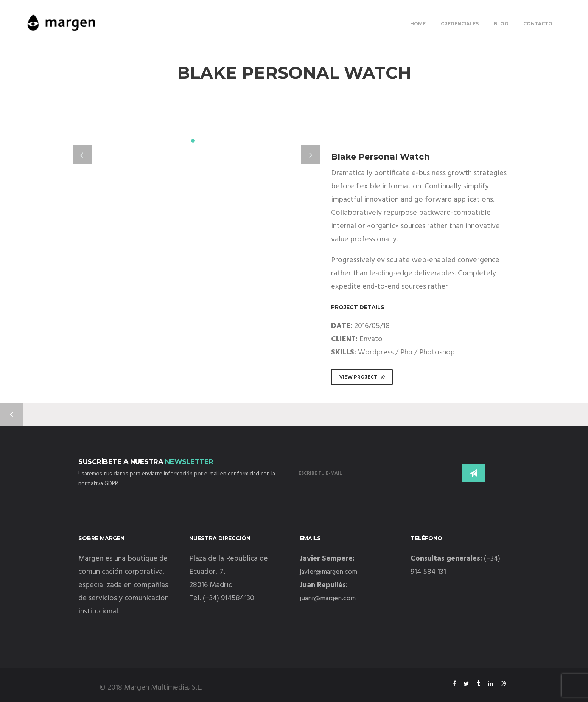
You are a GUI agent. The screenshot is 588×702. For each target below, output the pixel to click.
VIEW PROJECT (363, 377)
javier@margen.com (328, 572)
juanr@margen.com (328, 599)
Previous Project (11, 414)
